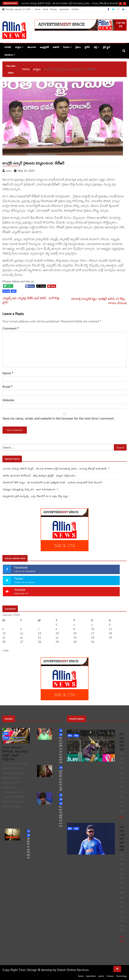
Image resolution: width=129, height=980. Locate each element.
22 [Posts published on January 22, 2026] (57, 638)
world (45, 9)
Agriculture (64, 9)
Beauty (54, 9)
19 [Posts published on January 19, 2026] (4, 638)
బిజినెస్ (56, 47)
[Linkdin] (123, 9)
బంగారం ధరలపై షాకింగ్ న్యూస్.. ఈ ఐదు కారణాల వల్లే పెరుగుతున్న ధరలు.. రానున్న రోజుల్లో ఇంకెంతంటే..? (71, 3)
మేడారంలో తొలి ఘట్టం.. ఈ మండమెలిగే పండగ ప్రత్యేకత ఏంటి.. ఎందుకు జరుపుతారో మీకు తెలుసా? (53, 482)
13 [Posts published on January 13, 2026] (21, 633)
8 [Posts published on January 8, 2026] (56, 629)
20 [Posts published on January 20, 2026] (21, 638)
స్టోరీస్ (87, 47)
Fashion (75, 9)
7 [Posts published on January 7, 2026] (39, 629)
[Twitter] (114, 9)
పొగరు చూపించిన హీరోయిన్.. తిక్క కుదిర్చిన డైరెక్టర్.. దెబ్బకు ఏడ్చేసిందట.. (40, 476)
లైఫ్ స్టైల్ (106, 47)
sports (101, 976)
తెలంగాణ (32, 47)
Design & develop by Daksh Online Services (58, 970)
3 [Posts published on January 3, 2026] (92, 625)
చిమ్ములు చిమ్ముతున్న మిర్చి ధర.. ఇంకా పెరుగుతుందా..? (31, 489)
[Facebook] (109, 9)
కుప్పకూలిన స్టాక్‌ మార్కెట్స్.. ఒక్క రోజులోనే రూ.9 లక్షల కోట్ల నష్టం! (36, 496)
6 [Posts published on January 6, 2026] (21, 629)
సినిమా (66, 47)
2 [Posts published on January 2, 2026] (74, 625)
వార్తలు (18, 47)
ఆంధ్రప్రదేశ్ (44, 47)
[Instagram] (119, 9)
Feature (110, 976)
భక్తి (95, 47)
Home (38, 9)
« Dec (6, 651)
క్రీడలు (78, 47)
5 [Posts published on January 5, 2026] (3, 629)
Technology (121, 976)
